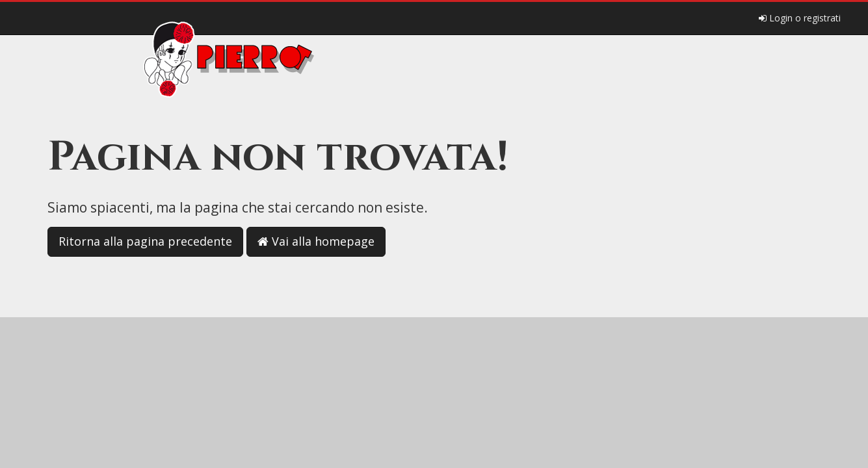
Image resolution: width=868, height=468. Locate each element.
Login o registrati (800, 18)
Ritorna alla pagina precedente (145, 241)
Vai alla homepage (316, 241)
